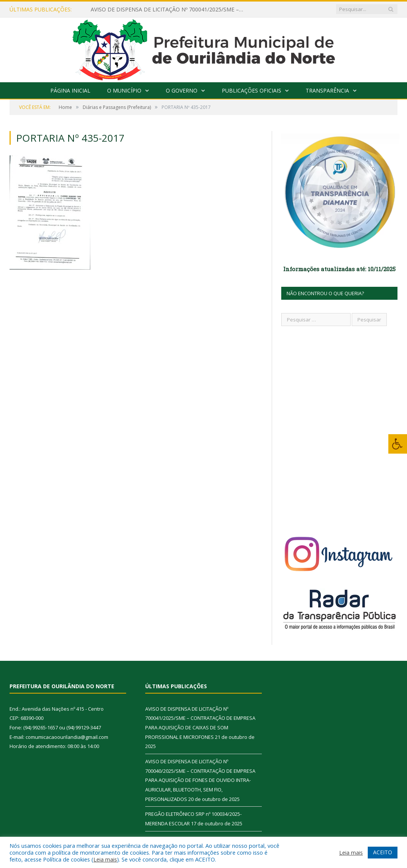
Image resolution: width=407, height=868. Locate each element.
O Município (124, 90)
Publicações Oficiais (252, 90)
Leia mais (105, 859)
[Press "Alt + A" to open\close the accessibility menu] (398, 444)
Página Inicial (70, 90)
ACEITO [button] (383, 852)
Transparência (327, 90)
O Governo (182, 90)
